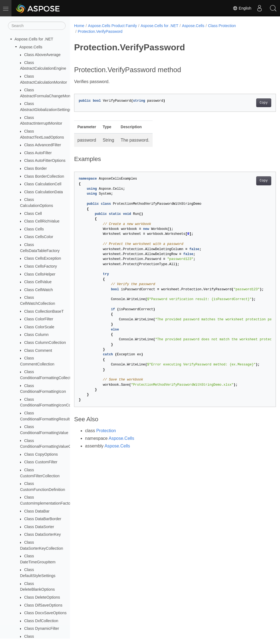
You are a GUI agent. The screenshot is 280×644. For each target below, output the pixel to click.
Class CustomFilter (41, 462)
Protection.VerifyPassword (100, 31)
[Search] (37, 26)
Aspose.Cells (31, 47)
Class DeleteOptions (42, 597)
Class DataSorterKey (42, 534)
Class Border (35, 168)
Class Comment (38, 350)
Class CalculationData (43, 192)
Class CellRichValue (42, 221)
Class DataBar (37, 511)
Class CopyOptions (41, 454)
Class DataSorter (39, 527)
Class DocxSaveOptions (45, 613)
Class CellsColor (39, 237)
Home (79, 26)
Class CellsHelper (40, 274)
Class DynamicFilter (42, 628)
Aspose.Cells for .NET (34, 39)
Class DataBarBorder (43, 519)
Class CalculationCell (43, 184)
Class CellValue (38, 282)
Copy (250, 103)
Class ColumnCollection (45, 343)
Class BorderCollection (44, 176)
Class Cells (34, 229)
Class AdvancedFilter (43, 145)
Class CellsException (43, 258)
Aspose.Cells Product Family (113, 26)
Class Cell (33, 213)
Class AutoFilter (38, 153)
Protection (106, 431)
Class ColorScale (39, 327)
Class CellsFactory (40, 266)
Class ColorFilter (39, 319)
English (242, 8)
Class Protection (222, 26)
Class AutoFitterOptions (45, 160)
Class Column (36, 335)
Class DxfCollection (41, 621)
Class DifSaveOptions (43, 605)
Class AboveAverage (42, 55)
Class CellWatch (38, 290)
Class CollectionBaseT (44, 311)
